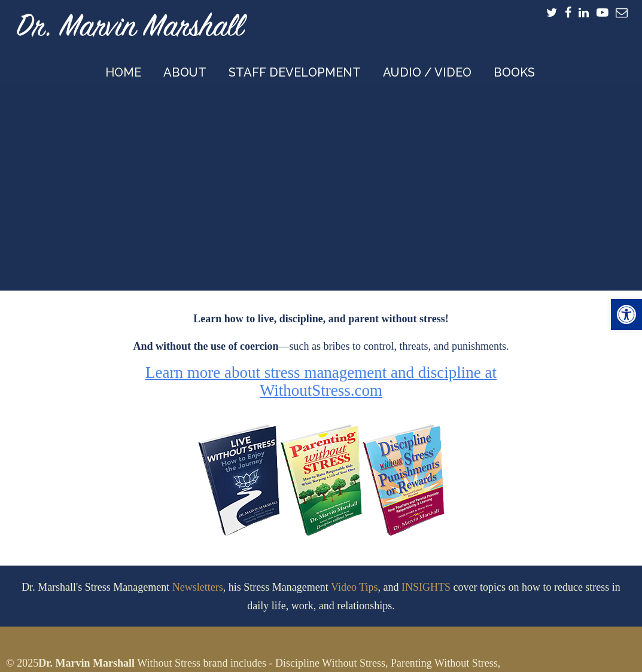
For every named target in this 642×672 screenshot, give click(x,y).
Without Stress (169, 663)
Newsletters (198, 587)
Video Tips (354, 587)
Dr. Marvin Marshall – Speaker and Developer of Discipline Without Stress (132, 22)
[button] (626, 314)
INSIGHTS (426, 587)
